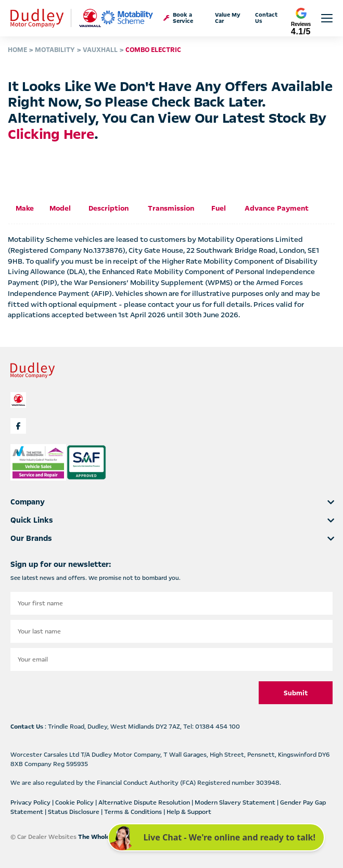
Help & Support (189, 812)
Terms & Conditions (134, 812)
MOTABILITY (55, 50)
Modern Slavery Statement (236, 802)
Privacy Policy (31, 802)
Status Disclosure (74, 812)
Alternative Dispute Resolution (145, 802)
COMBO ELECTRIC (153, 50)
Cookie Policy (75, 802)
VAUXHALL (100, 50)
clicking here (51, 134)
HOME (17, 50)
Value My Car (228, 18)
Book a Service (178, 18)
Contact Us (266, 18)
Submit (296, 693)
